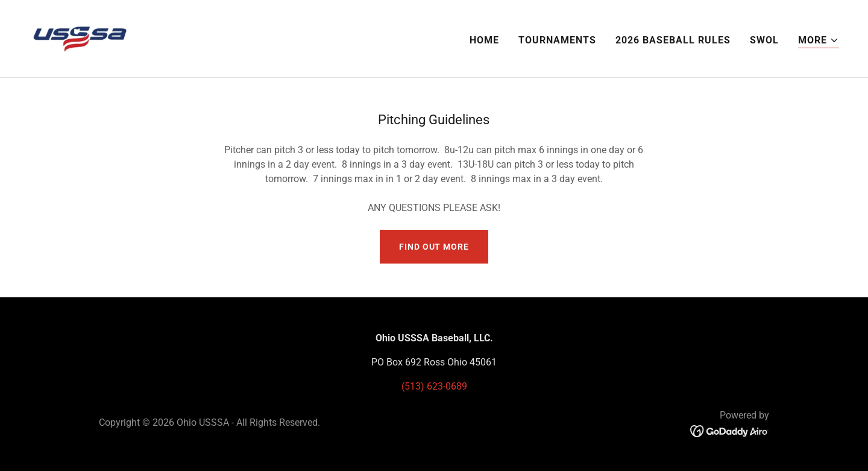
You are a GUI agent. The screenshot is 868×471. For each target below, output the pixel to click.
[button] (819, 41)
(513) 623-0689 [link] (434, 386)
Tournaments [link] (557, 40)
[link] (80, 38)
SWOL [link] (764, 40)
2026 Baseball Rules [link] (673, 40)
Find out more (434, 247)
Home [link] (484, 40)
